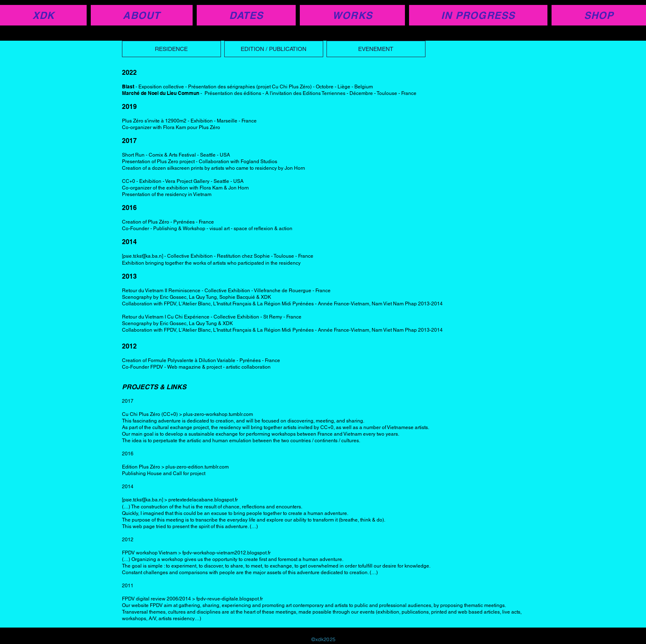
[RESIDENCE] (171, 49)
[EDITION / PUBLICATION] (274, 49)
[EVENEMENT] (376, 49)
